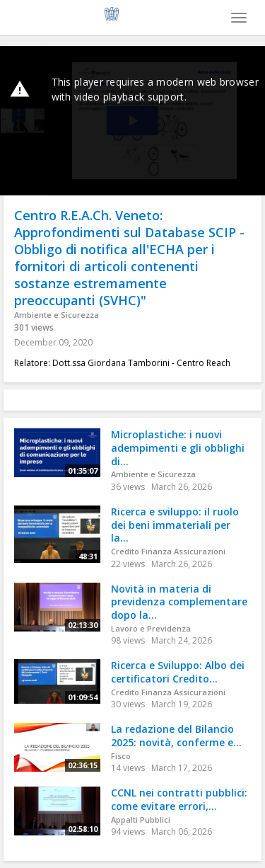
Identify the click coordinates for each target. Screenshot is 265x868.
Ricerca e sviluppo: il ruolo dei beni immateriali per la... (175, 525)
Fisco (121, 756)
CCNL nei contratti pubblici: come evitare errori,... (179, 799)
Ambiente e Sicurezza (57, 315)
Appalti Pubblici (141, 820)
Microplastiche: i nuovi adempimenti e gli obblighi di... (178, 447)
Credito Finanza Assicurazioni (168, 551)
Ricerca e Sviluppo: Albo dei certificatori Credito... (178, 672)
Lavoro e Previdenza (151, 628)
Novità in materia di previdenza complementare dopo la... (179, 602)
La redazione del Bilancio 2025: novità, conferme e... (176, 736)
